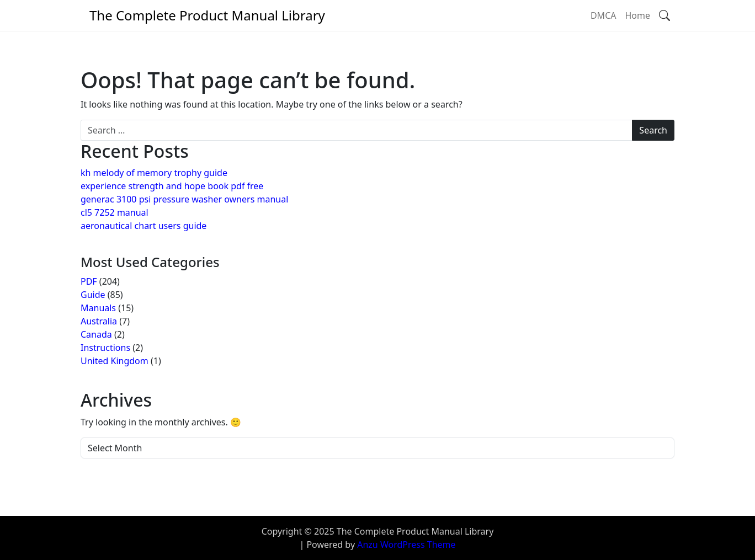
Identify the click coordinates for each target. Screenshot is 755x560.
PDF (89, 281)
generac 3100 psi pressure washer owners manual (184, 199)
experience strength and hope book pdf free (172, 186)
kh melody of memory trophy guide (154, 173)
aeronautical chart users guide (143, 226)
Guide (93, 295)
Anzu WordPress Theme (406, 545)
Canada (96, 334)
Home (637, 15)
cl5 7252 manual (115, 212)
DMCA (604, 15)
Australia (99, 321)
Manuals (98, 308)
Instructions (105, 348)
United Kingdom (115, 361)
